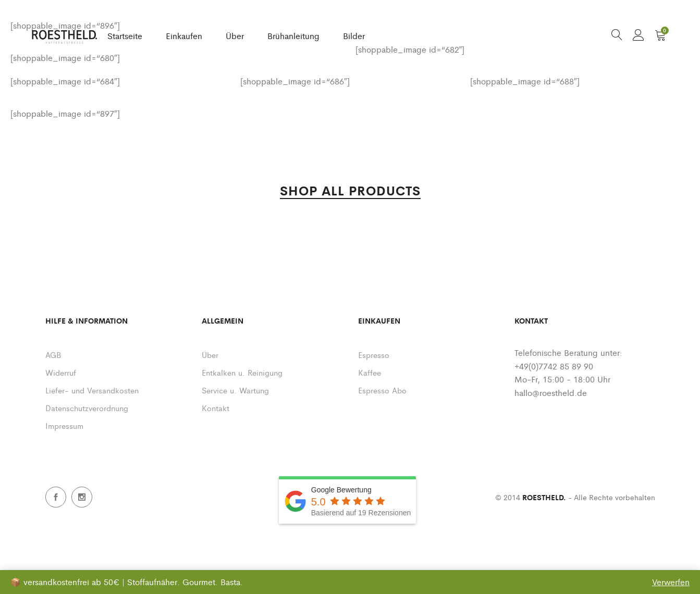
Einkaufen (184, 36)
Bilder (354, 36)
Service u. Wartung (235, 390)
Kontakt (216, 408)
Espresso (374, 355)
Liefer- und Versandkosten (92, 390)
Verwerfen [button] (671, 582)
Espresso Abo (382, 390)
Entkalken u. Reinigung (242, 372)
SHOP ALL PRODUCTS (350, 191)
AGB (53, 355)
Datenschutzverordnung (87, 408)
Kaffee (370, 372)
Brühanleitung (293, 36)
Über (235, 36)
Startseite (125, 36)
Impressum (64, 425)
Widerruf (61, 372)
